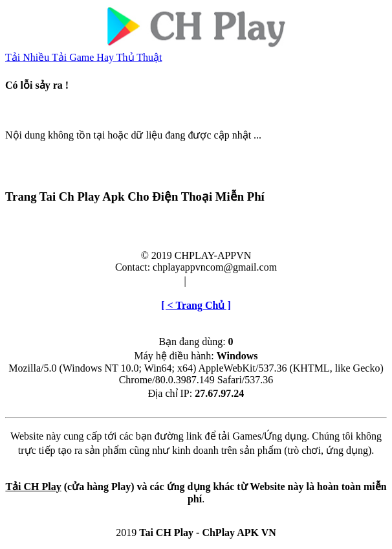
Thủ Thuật (139, 57)
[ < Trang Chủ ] (196, 305)
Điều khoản (157, 281)
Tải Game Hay (84, 57)
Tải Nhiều (28, 57)
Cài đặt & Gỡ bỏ (225, 281)
